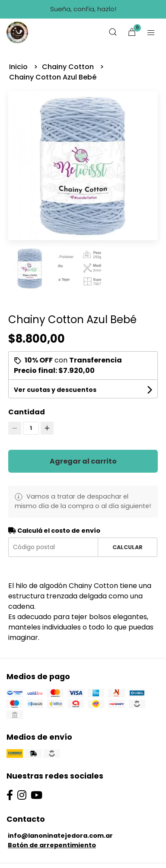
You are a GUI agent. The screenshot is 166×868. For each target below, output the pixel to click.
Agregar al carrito (83, 461)
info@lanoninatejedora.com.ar (60, 836)
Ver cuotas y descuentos (55, 390)
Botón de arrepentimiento (52, 845)
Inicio (19, 67)
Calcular (128, 547)
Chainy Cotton (69, 67)
